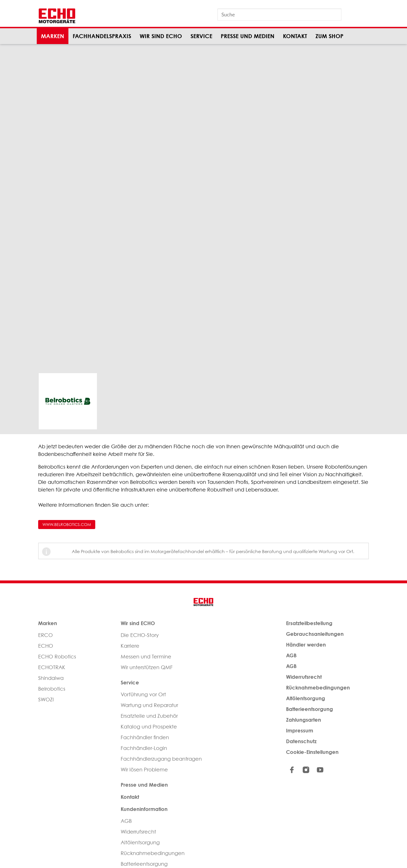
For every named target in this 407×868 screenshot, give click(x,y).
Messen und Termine (146, 657)
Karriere (130, 646)
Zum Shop (329, 36)
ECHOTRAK (52, 667)
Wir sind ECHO (161, 36)
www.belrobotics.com (67, 524)
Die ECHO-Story (140, 635)
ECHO (46, 646)
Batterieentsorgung (309, 709)
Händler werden (306, 645)
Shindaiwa (51, 678)
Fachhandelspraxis (102, 36)
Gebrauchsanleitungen (315, 634)
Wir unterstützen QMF (147, 667)
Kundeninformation (144, 809)
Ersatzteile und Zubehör (149, 716)
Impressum (300, 730)
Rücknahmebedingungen (153, 853)
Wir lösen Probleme (144, 770)
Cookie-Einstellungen (312, 752)
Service (201, 36)
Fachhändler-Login (144, 748)
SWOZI (46, 700)
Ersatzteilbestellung (309, 623)
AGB (126, 821)
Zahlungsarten (304, 720)
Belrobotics (52, 689)
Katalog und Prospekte (149, 727)
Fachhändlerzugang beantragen (161, 759)
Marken (53, 36)
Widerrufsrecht (138, 832)
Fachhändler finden (145, 737)
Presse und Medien (248, 36)
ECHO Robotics (57, 657)
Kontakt (295, 36)
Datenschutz (301, 741)
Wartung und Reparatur (149, 705)
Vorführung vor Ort (143, 694)
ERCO (46, 635)
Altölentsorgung (140, 842)
